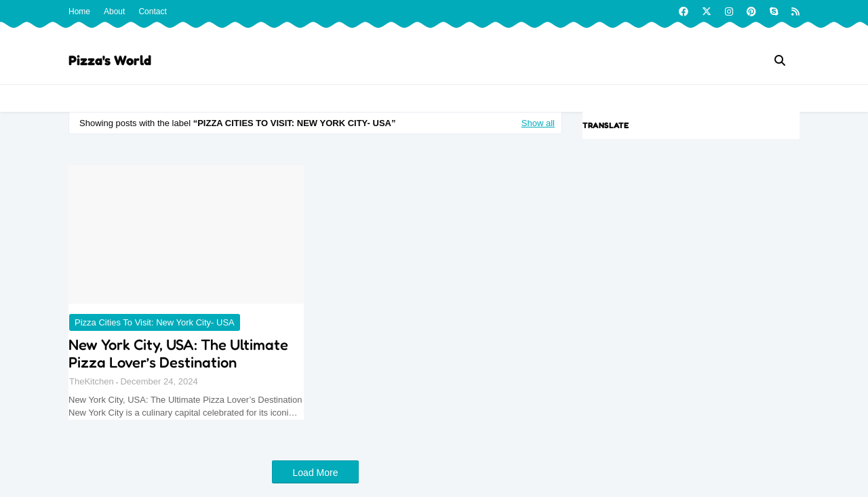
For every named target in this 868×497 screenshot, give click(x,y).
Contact (152, 12)
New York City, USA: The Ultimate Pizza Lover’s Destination (178, 353)
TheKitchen (92, 381)
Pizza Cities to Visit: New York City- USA (155, 322)
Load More (316, 473)
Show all (538, 123)
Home (79, 12)
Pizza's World (110, 60)
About (114, 12)
